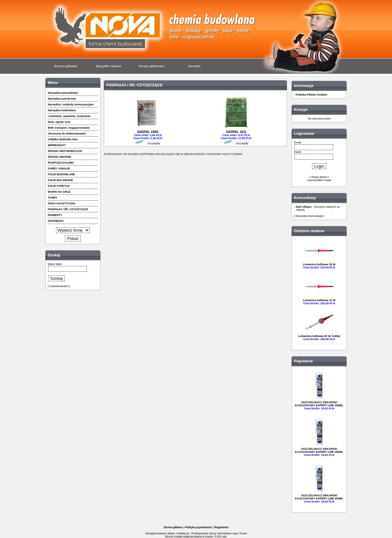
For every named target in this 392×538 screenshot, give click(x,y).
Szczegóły (154, 143)
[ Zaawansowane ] (59, 286)
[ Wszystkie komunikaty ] (309, 216)
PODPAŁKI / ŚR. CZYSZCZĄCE (134, 85)
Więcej (301, 210)
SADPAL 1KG (236, 132)
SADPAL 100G (148, 132)
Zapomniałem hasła (319, 180)
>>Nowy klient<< (319, 177)
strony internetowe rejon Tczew (228, 533)
